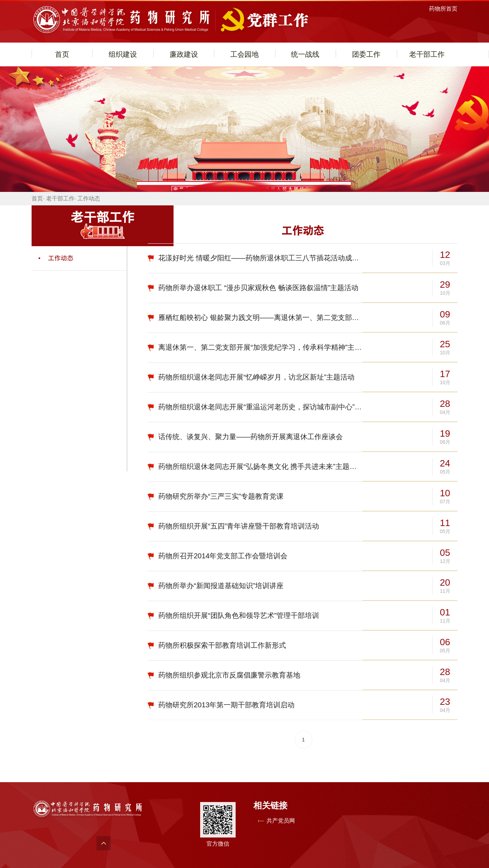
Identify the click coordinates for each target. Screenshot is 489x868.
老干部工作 (427, 54)
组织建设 (123, 54)
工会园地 (244, 54)
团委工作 (366, 54)
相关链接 (270, 805)
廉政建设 (184, 54)
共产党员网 (281, 821)
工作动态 (89, 198)
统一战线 (305, 54)
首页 (62, 54)
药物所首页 (443, 9)
